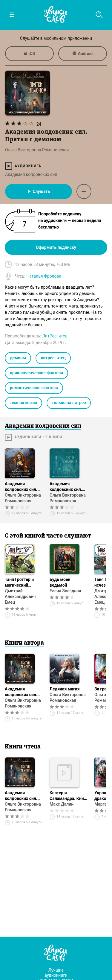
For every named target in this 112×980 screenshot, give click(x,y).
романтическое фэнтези (34, 388)
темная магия (23, 403)
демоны (18, 358)
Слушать (38, 191)
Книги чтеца (23, 747)
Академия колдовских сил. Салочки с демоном (21, 487)
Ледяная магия (65, 689)
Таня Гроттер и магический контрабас (19, 583)
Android (83, 54)
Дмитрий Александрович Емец (20, 596)
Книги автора (24, 643)
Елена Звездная (65, 591)
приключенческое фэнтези (36, 373)
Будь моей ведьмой (60, 582)
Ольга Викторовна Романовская (23, 498)
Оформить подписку (56, 247)
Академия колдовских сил (31, 174)
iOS (30, 54)
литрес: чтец (53, 358)
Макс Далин (62, 804)
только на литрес (69, 403)
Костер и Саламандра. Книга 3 (69, 796)
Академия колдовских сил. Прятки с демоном (68, 487)
